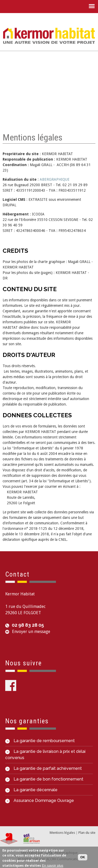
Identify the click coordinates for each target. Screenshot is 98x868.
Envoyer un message (31, 632)
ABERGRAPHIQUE (55, 179)
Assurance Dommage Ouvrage (40, 800)
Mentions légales (62, 833)
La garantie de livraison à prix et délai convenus (45, 755)
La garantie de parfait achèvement (44, 768)
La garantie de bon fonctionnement (44, 779)
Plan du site (87, 833)
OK (83, 859)
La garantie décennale (31, 790)
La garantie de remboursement (40, 741)
